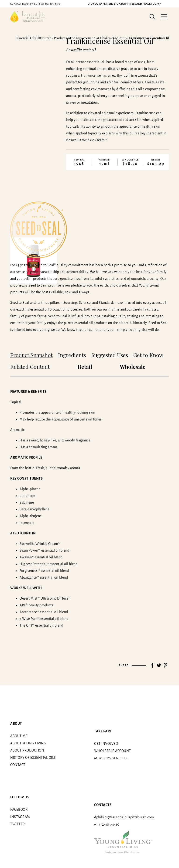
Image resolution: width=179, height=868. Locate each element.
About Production (27, 750)
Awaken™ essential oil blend (41, 557)
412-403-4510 (35, 4)
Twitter (18, 824)
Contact (18, 765)
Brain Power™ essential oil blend (44, 550)
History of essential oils (33, 758)
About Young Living (28, 743)
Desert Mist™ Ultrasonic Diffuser (45, 598)
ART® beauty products (36, 605)
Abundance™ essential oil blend (44, 577)
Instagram (20, 817)
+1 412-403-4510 (107, 824)
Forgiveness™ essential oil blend (44, 571)
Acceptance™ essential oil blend (44, 612)
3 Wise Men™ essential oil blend (44, 619)
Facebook (19, 810)
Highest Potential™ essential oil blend (49, 564)
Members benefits (111, 758)
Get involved (106, 744)
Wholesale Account (113, 751)
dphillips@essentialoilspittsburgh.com (124, 817)
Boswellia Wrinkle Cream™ (40, 543)
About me (19, 736)
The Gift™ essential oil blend (41, 625)
